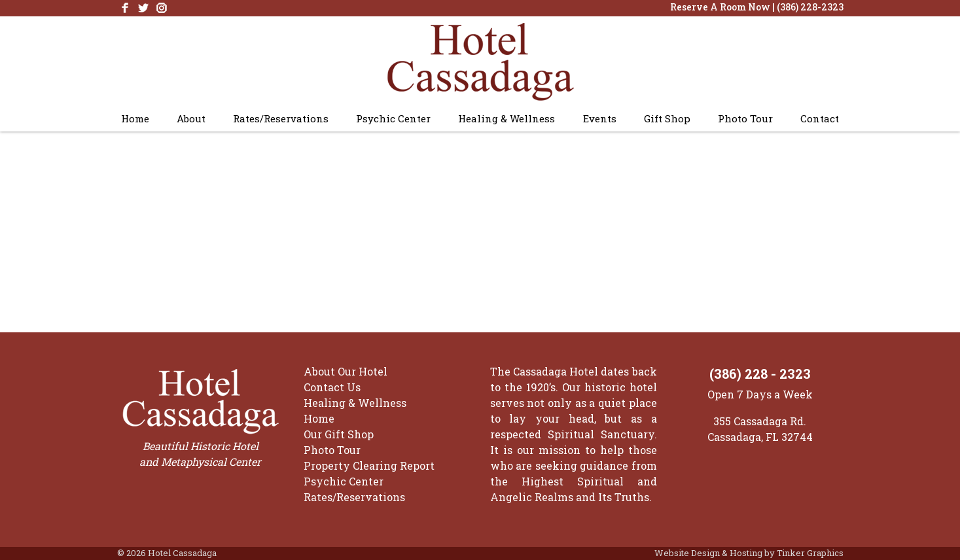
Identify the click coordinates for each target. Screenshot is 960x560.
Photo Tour (745, 118)
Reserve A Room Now (720, 7)
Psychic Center (393, 118)
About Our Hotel (346, 371)
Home (135, 118)
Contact (820, 118)
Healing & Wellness (507, 118)
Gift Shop (667, 118)
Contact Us (332, 387)
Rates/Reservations (281, 118)
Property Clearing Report (369, 465)
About (191, 118)
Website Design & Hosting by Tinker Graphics (749, 553)
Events (600, 118)
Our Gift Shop (339, 434)
